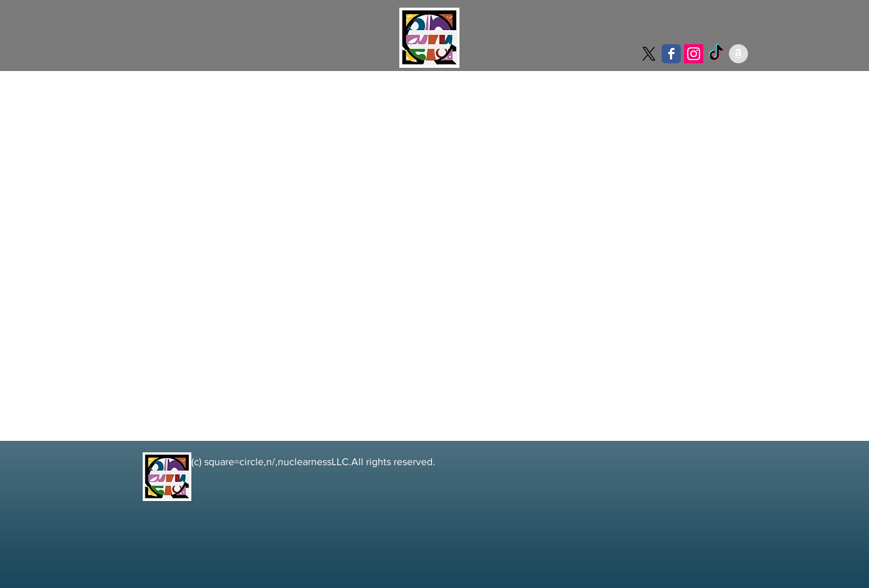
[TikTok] (716, 54)
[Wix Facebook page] (671, 54)
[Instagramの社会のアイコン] (694, 54)
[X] (649, 54)
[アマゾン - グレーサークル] (738, 54)
